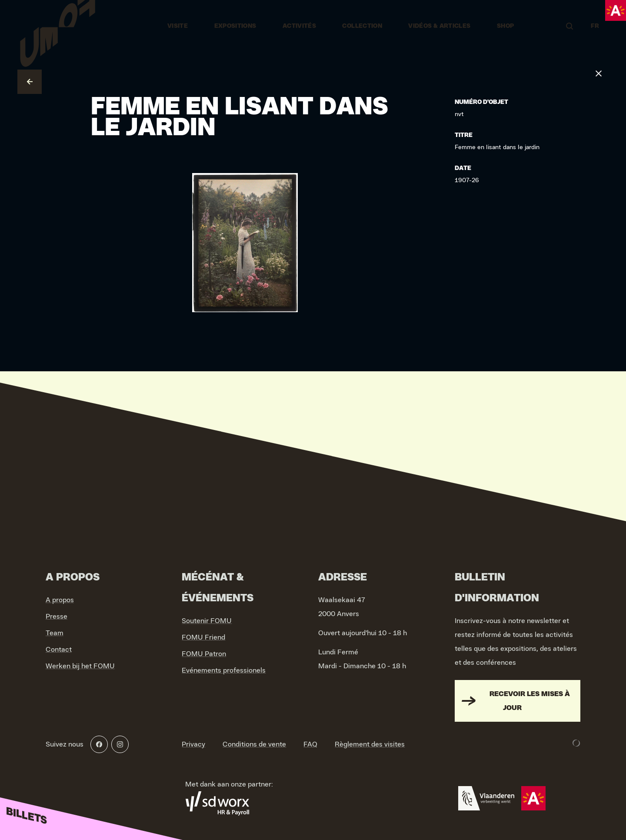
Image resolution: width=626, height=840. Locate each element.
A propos (60, 600)
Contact (59, 650)
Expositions (235, 26)
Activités (299, 26)
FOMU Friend (203, 637)
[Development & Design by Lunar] (576, 743)
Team (55, 633)
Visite (178, 26)
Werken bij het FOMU (80, 666)
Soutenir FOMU (207, 621)
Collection (362, 26)
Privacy (193, 744)
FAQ (310, 744)
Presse (57, 617)
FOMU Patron (204, 654)
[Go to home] (58, 26)
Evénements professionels (224, 670)
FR (595, 26)
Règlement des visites (370, 744)
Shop (505, 26)
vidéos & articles (439, 26)
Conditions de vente (254, 744)
